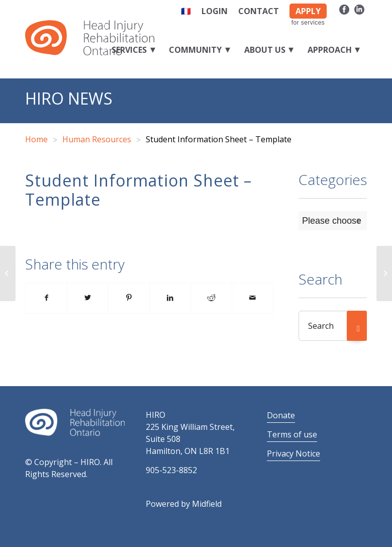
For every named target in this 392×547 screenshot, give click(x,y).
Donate (281, 415)
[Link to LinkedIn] (359, 9)
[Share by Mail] (253, 298)
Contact (259, 11)
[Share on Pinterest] (129, 298)
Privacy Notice (293, 453)
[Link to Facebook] (344, 9)
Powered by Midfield (184, 504)
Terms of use (292, 434)
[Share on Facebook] (46, 298)
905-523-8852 (171, 470)
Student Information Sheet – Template (138, 190)
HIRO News (69, 98)
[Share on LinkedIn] (170, 298)
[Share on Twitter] (88, 298)
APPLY (308, 11)
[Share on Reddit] (211, 298)
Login (215, 11)
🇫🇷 (186, 11)
